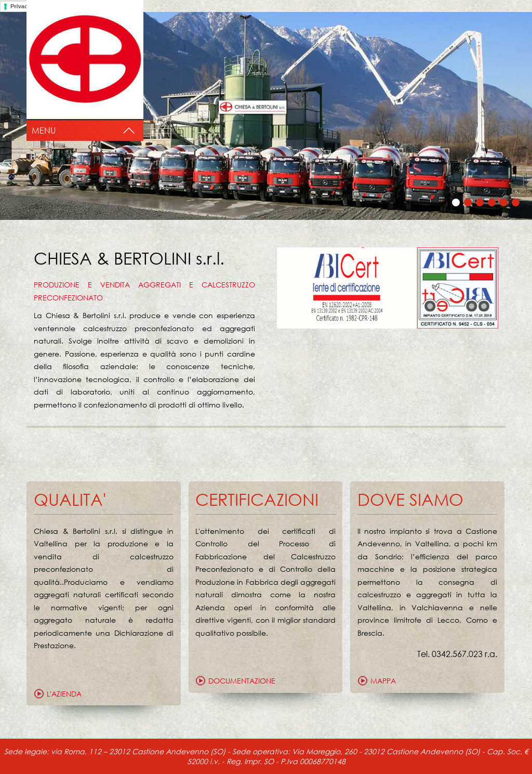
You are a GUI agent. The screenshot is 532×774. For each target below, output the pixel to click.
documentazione (242, 681)
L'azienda (64, 694)
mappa (383, 681)
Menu (44, 130)
